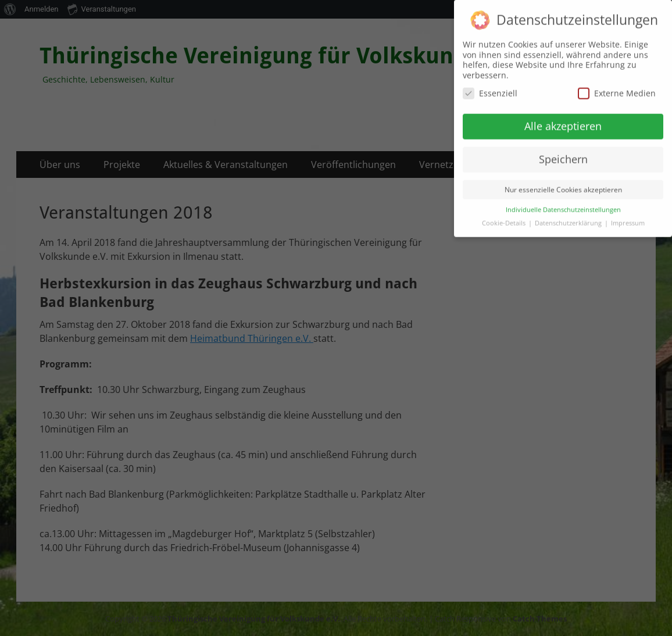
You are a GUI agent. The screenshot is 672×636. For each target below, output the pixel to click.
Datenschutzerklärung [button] (569, 216)
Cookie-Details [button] (505, 216)
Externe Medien (617, 86)
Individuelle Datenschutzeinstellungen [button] (563, 203)
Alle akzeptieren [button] (563, 119)
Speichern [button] (563, 152)
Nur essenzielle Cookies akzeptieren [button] (563, 183)
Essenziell (490, 86)
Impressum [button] (628, 216)
